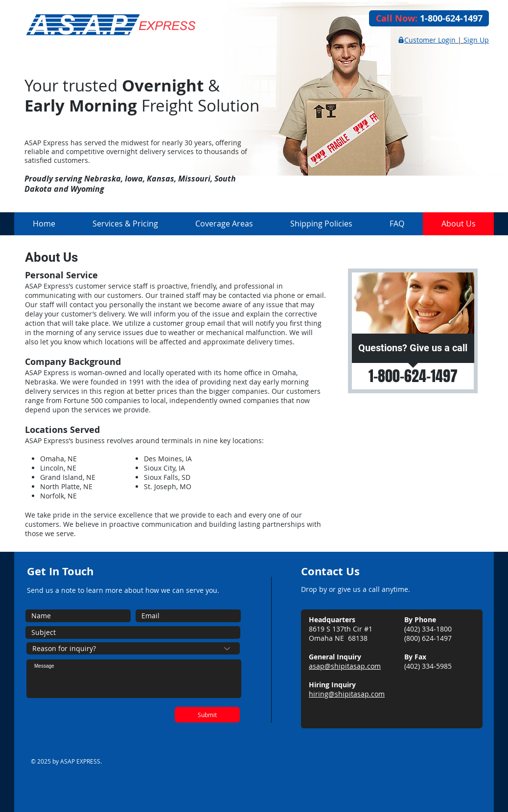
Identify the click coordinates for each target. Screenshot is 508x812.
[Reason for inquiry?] (133, 648)
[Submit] (207, 715)
